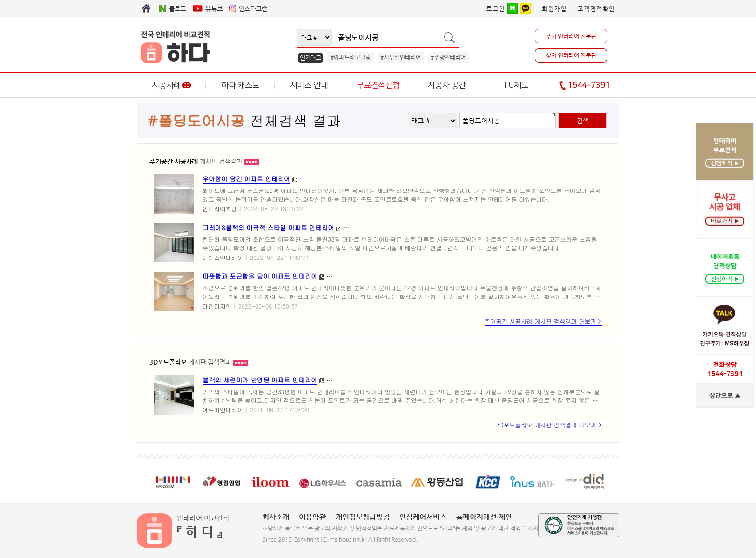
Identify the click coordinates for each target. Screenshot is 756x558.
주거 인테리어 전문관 (571, 36)
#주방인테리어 (448, 57)
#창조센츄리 (555, 179)
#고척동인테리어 (463, 276)
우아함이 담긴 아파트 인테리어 (246, 179)
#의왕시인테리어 (463, 380)
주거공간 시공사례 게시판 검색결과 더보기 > (543, 321)
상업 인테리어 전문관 (571, 55)
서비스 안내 (309, 85)
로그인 (496, 9)
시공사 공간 (447, 85)
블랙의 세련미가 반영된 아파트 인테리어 (260, 380)
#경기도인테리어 (354, 380)
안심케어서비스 (423, 517)
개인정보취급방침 (363, 517)
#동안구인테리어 (468, 227)
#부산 (312, 179)
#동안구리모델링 (522, 227)
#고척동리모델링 (517, 276)
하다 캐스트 (240, 85)
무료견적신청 (378, 85)
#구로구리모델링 (408, 276)
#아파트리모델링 (351, 57)
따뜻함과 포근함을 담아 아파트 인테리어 (260, 276)
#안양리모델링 (416, 227)
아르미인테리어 (223, 410)
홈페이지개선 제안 (484, 517)
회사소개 (276, 517)
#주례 (521, 179)
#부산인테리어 (386, 179)
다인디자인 (217, 306)
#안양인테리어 (368, 227)
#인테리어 (344, 179)
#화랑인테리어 (484, 179)
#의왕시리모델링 (517, 380)
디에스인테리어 (223, 257)
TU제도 (516, 85)
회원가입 (554, 9)
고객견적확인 (596, 9)
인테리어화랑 (220, 209)
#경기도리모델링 (408, 380)
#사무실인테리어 (401, 57)
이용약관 (312, 517)
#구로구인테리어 (354, 276)
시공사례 (171, 85)
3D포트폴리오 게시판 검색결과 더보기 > (549, 425)
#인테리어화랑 (435, 179)
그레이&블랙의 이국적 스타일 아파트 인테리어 (268, 227)
